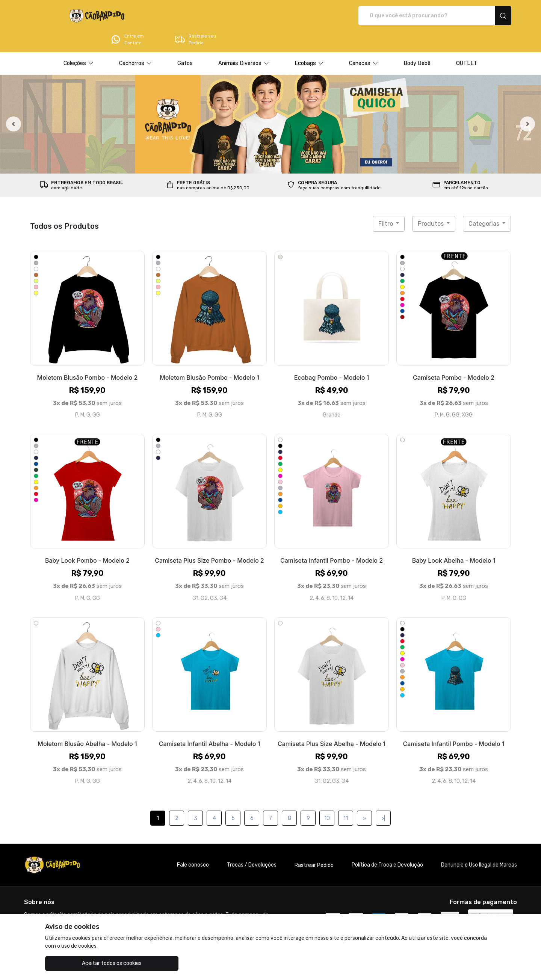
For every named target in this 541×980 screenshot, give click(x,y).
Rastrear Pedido (314, 844)
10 (327, 797)
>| (383, 797)
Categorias (485, 203)
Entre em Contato (414, 16)
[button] (79, 42)
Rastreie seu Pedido (483, 16)
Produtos (431, 203)
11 (346, 797)
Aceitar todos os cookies (83, 963)
